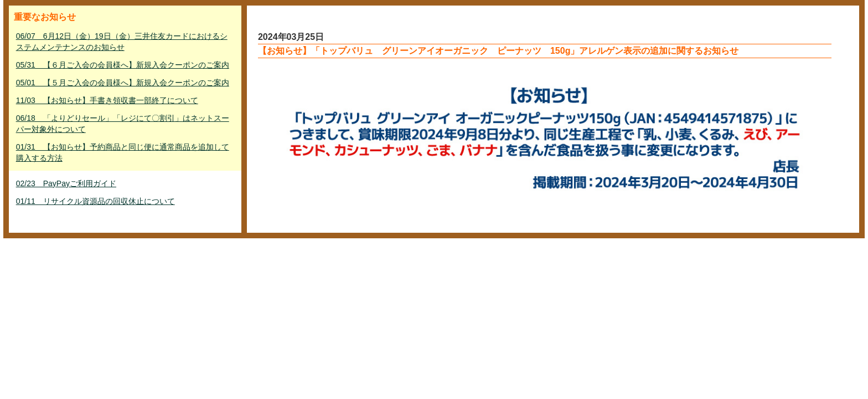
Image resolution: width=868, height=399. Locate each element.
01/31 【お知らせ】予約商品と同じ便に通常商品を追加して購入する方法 (123, 152)
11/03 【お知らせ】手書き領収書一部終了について (107, 100)
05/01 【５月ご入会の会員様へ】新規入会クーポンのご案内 (123, 83)
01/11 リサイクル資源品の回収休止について (95, 201)
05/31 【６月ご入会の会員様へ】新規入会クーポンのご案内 (123, 65)
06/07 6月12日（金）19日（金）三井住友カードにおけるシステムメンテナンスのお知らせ (122, 42)
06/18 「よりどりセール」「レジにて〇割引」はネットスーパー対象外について (123, 124)
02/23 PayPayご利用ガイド (66, 183)
